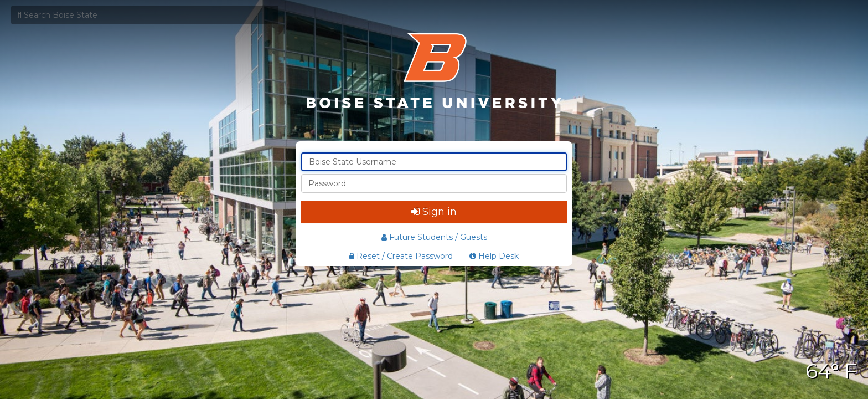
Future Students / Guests (434, 237)
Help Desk (494, 256)
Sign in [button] (434, 212)
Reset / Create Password (401, 256)
